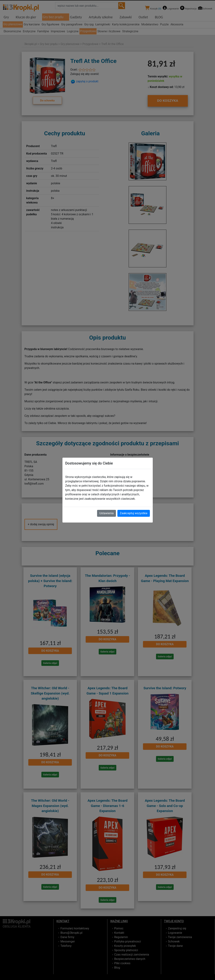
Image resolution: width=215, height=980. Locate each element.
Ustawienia (107, 513)
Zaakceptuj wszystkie (134, 513)
